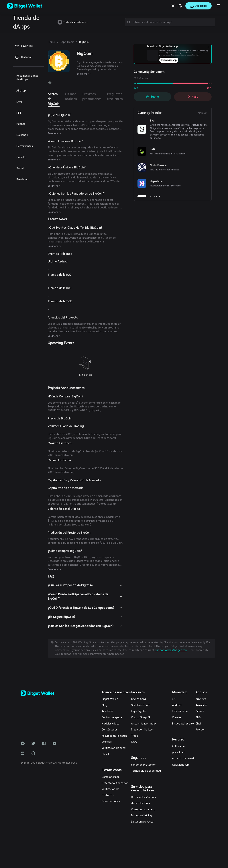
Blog (104, 705)
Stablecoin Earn (141, 705)
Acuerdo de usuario (184, 758)
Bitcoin (200, 711)
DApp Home (67, 42)
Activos (201, 692)
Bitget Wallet (110, 699)
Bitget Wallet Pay (142, 815)
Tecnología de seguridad (146, 771)
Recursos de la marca (114, 736)
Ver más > (203, 113)
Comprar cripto (111, 777)
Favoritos (24, 46)
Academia (107, 711)
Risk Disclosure (181, 765)
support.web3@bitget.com (171, 650)
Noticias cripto (111, 724)
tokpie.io (95, 410)
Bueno (153, 97)
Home (51, 42)
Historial (23, 57)
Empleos (107, 742)
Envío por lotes (111, 801)
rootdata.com (106, 438)
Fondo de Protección (144, 765)
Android (177, 705)
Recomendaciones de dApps (27, 78)
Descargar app (180, 61)
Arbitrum (201, 699)
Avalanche (202, 705)
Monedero (180, 692)
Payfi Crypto (139, 711)
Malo (193, 97)
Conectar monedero (143, 809)
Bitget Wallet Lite (183, 724)
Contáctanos (110, 730)
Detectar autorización (115, 783)
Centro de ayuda (112, 717)
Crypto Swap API (141, 717)
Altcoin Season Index (144, 724)
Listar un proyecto (142, 822)
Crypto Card (138, 699)
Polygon (200, 730)
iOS (174, 699)
